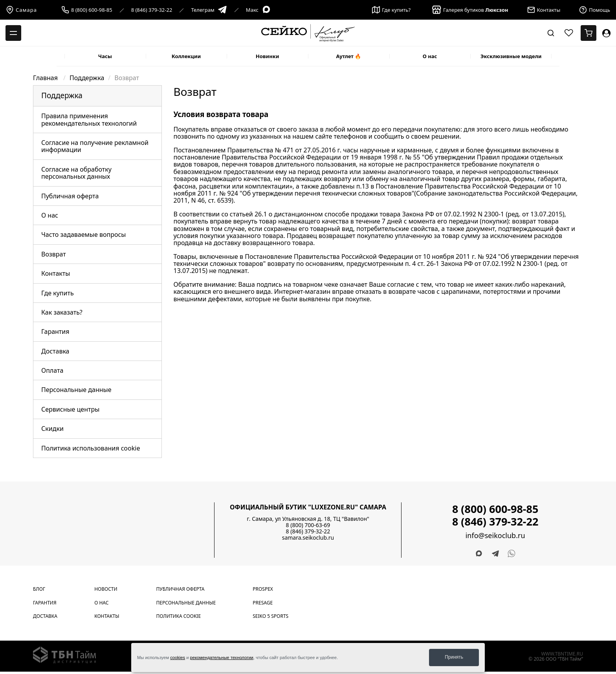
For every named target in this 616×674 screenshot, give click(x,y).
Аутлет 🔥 (348, 56)
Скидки (52, 429)
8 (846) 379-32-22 (152, 10)
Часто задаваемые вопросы (83, 234)
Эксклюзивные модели (511, 56)
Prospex (263, 589)
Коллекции (186, 56)
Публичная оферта (70, 196)
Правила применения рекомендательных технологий (89, 119)
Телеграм (209, 10)
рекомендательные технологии (222, 658)
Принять (454, 657)
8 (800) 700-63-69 (308, 525)
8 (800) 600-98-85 (92, 10)
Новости (106, 589)
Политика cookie (179, 616)
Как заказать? (62, 312)
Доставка (55, 351)
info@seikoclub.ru (495, 536)
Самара (21, 10)
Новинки (268, 56)
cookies (178, 658)
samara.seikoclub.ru (308, 538)
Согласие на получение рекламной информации (95, 146)
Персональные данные (76, 390)
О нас (430, 56)
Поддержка (87, 78)
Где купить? (391, 10)
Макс (258, 10)
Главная (46, 78)
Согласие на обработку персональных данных (76, 173)
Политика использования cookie (91, 448)
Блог (39, 589)
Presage (263, 603)
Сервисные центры (70, 409)
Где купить (58, 293)
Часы (105, 56)
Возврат (54, 254)
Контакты (56, 273)
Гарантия (55, 332)
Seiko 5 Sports (270, 616)
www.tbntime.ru (562, 654)
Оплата (52, 370)
